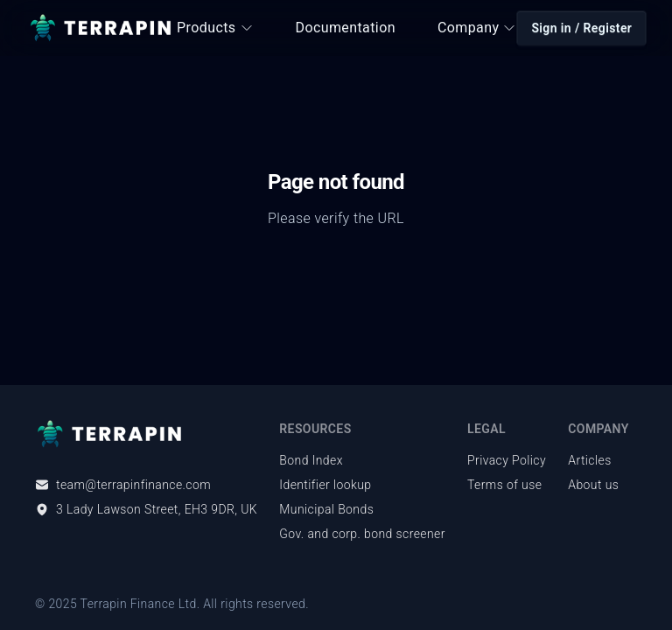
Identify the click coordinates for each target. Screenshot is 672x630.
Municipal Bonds (326, 509)
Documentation (346, 28)
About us (593, 485)
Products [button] (215, 28)
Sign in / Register (581, 28)
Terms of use (504, 485)
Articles (589, 460)
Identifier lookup (325, 485)
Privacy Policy (507, 460)
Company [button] (477, 28)
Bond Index (311, 460)
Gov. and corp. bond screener (362, 534)
